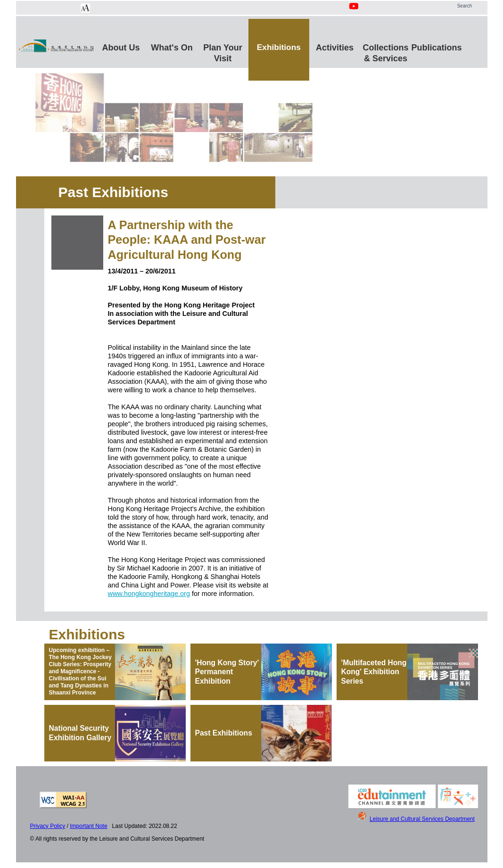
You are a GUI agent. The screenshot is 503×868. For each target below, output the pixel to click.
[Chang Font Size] (85, 8)
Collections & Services (386, 52)
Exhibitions (279, 47)
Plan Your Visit (223, 52)
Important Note (88, 826)
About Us (121, 48)
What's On (172, 48)
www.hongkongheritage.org (149, 594)
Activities (335, 48)
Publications (437, 48)
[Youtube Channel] (355, 11)
